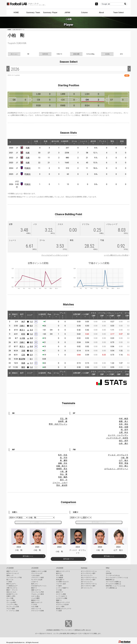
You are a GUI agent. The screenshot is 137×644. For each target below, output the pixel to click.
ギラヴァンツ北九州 (62, 604)
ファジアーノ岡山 (12, 604)
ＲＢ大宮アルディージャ (39, 586)
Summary (84, 568)
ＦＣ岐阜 (59, 586)
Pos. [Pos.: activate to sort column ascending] (50, 315)
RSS (127, 76)
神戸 (23, 322)
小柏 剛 (124, 458)
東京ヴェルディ (11, 584)
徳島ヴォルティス (37, 602)
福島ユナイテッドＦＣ (63, 571)
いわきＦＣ (35, 582)
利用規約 (50, 630)
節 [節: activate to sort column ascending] (10, 315)
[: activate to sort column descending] (10, 142)
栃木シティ (35, 584)
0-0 (31, 338)
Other (108, 568)
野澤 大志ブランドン (58, 424)
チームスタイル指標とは (113, 584)
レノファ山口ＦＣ (62, 596)
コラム (108, 571)
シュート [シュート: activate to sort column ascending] (84, 142)
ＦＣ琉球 (59, 611)
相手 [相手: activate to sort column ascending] (22, 315)
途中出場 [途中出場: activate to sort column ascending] (55, 142)
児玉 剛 (64, 419)
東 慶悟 (64, 460)
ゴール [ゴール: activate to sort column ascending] (74, 142)
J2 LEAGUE (35, 568)
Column (84, 12)
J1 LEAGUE (10, 568)
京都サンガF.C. (11, 596)
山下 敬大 (124, 460)
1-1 (31, 363)
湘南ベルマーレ (36, 590)
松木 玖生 (63, 455)
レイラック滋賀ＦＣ (62, 588)
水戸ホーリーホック (13, 573)
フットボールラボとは (113, 575)
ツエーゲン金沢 (61, 584)
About (101, 12)
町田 (23, 334)
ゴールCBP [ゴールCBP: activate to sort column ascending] (127, 315)
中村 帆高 (124, 419)
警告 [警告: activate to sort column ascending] (112, 142)
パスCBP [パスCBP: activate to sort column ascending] (85, 315)
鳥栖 (23, 363)
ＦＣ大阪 (59, 590)
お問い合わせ (86, 630)
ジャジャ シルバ (60, 483)
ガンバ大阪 (10, 598)
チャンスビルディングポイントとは (54, 255)
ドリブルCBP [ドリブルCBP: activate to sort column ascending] (102, 315)
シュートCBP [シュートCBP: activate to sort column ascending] (119, 315)
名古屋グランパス (12, 594)
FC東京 (28, 168)
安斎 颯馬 (63, 477)
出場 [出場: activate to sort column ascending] (36, 142)
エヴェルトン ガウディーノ (116, 469)
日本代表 (109, 573)
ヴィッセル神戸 (11, 602)
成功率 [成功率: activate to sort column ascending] (93, 142)
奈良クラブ (60, 592)
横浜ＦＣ (34, 588)
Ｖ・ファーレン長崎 (13, 611)
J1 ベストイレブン (87, 575)
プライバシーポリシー (67, 630)
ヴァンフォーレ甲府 (37, 592)
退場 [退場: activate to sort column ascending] (122, 142)
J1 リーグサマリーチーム (89, 571)
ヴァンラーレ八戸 (37, 573)
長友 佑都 (124, 427)
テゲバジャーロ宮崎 (37, 611)
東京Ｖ (22, 330)
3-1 (31, 359)
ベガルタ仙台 (35, 575)
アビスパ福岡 (11, 609)
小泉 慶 (64, 471)
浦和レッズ (10, 575)
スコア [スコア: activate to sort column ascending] (30, 315)
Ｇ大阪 (22, 338)
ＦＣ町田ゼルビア (12, 586)
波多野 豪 (63, 421)
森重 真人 (124, 421)
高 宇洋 (64, 458)
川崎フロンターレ (12, 588)
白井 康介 (124, 443)
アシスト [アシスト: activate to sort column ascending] (103, 142)
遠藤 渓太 (63, 463)
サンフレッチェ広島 (13, 607)
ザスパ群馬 (60, 575)
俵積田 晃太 (62, 469)
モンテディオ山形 (37, 580)
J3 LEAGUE (60, 568)
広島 (23, 355)
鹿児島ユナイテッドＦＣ (64, 609)
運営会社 (78, 630)
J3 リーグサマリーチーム (89, 584)
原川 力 (64, 480)
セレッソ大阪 (11, 600)
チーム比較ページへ (38, 522)
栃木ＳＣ (59, 573)
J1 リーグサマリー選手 (88, 573)
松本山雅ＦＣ (60, 580)
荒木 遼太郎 (62, 485)
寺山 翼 (64, 474)
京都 (23, 351)
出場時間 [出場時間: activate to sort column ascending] (65, 142)
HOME (16, 12)
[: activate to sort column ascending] (14, 142)
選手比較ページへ (99, 522)
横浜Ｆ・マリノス (12, 590)
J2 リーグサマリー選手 (88, 580)
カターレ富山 (35, 596)
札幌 (28, 148)
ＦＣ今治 (34, 604)
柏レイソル (10, 580)
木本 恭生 (124, 424)
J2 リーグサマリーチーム (89, 578)
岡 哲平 (124, 430)
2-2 (31, 330)
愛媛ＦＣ (59, 600)
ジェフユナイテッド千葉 (14, 578)
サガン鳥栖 (35, 607)
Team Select (118, 12)
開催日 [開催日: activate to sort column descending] (15, 315)
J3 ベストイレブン (87, 588)
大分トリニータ (36, 609)
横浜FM (22, 359)
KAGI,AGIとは (110, 580)
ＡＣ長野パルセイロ (62, 582)
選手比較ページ (28, 556)
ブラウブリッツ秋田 (37, 578)
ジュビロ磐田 (35, 598)
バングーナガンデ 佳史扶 (117, 438)
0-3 (31, 326)
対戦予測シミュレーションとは (115, 586)
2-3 (31, 355)
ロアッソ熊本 (60, 607)
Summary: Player (50, 12)
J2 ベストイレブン (87, 582)
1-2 (31, 322)
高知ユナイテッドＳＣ (63, 602)
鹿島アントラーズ (12, 571)
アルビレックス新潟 (37, 594)
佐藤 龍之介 (62, 466)
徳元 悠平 (124, 441)
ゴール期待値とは (111, 588)
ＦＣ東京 (9, 582)
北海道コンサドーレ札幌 (39, 571)
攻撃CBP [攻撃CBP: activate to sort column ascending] (77, 315)
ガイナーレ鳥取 (61, 594)
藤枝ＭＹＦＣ (35, 600)
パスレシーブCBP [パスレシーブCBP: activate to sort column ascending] (110, 315)
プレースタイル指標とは (113, 582)
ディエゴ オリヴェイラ (118, 455)
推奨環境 (56, 630)
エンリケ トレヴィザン (118, 435)
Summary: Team (33, 12)
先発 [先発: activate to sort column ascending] (46, 142)
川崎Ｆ (22, 326)
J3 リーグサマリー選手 (88, 586)
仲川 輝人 (124, 466)
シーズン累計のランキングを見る (116, 255)
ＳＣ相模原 (60, 578)
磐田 (23, 367)
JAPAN (67, 12)
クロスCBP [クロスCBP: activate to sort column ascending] (94, 315)
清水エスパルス (11, 592)
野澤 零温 (124, 463)
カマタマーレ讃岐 (62, 598)
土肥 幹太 (124, 432)
